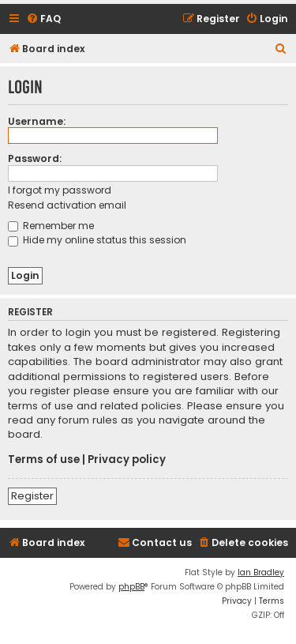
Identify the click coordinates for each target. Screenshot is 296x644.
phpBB (131, 587)
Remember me (51, 226)
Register (32, 496)
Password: (35, 158)
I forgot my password (60, 190)
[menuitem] (43, 19)
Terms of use (44, 460)
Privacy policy (127, 460)
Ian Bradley (261, 572)
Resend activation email (67, 205)
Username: (37, 121)
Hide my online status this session (97, 240)
